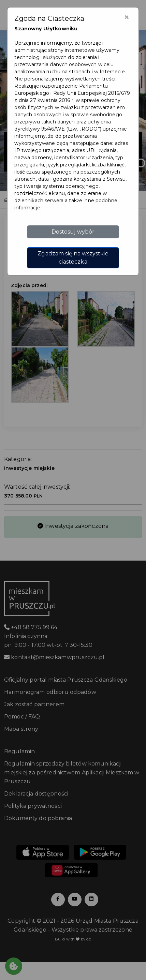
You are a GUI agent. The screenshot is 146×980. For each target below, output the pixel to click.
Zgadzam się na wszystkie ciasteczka (73, 258)
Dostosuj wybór (73, 232)
